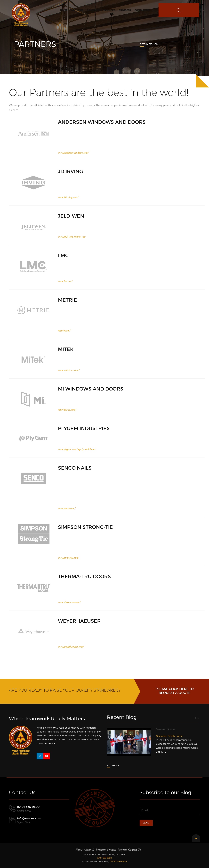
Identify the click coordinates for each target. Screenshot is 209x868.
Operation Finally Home (169, 736)
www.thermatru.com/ (69, 602)
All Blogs (113, 766)
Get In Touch (149, 44)
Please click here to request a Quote (175, 691)
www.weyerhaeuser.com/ (71, 647)
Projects (122, 850)
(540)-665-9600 (28, 807)
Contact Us (134, 850)
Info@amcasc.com (29, 818)
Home (79, 850)
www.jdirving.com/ (68, 197)
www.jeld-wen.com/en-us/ (72, 237)
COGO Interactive (118, 861)
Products (101, 850)
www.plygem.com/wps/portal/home (77, 449)
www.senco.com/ (67, 509)
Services (112, 850)
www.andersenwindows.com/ (73, 153)
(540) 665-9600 (104, 858)
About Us (89, 850)
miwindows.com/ (67, 410)
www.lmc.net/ (65, 281)
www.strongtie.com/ (69, 558)
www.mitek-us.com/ (69, 370)
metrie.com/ (64, 331)
